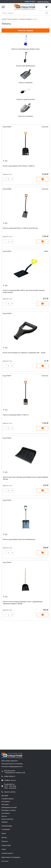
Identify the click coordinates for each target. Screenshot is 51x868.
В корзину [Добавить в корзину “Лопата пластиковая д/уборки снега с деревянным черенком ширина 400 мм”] (42, 615)
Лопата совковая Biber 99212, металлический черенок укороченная (24, 291)
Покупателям (6, 845)
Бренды (4, 837)
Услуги (4, 849)
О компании (6, 829)
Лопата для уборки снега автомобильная (19, 539)
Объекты (5, 841)
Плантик (45, 127)
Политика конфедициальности (12, 766)
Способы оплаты (7, 853)
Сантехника (6, 813)
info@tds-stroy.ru (10, 780)
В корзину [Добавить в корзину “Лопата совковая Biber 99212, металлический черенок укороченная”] (42, 304)
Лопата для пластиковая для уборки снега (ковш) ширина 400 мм (25, 478)
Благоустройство (13, 19)
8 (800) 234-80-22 (30, 2)
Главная (4, 19)
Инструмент (6, 801)
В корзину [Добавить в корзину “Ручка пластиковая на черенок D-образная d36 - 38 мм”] (42, 366)
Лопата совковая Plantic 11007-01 (16, 415)
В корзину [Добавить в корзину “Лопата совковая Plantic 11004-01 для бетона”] (42, 242)
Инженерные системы (9, 807)
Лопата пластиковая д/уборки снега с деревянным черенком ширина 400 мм (23, 603)
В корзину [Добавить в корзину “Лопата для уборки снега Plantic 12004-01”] (42, 179)
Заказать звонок (43, 2)
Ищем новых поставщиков (11, 857)
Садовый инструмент (25, 19)
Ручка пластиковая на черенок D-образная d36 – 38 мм (24, 353)
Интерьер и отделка (9, 810)
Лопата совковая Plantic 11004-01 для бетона (20, 228)
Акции (4, 833)
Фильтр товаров (26, 31)
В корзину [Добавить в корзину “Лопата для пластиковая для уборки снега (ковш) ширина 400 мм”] (42, 491)
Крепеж (4, 816)
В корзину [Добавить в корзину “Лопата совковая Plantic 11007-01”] (42, 428)
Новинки (5, 822)
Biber (46, 251)
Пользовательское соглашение (12, 764)
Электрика (5, 804)
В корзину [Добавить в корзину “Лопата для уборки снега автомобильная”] (42, 553)
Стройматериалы (8, 799)
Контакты (5, 861)
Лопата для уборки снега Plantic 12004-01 (19, 166)
